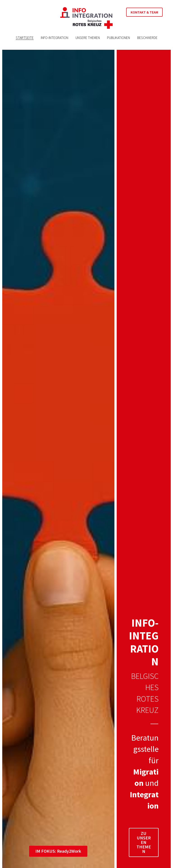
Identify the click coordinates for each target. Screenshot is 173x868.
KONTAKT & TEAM (144, 12)
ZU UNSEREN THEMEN (144, 842)
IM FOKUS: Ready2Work (58, 851)
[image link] (86, 18)
